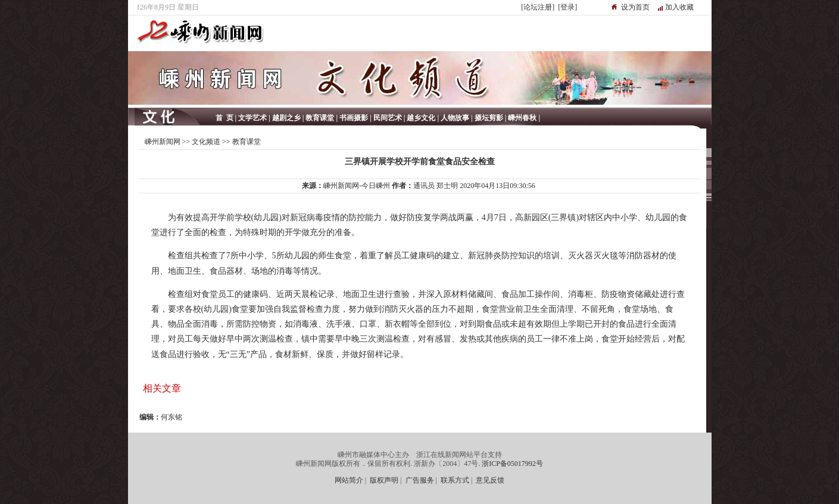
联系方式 (455, 480)
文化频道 (206, 142)
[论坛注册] (538, 7)
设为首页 (635, 7)
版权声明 (384, 480)
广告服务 (420, 480)
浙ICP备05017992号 (512, 464)
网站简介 (349, 480)
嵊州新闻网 (163, 142)
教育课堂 (247, 142)
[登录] (567, 7)
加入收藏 (679, 7)
